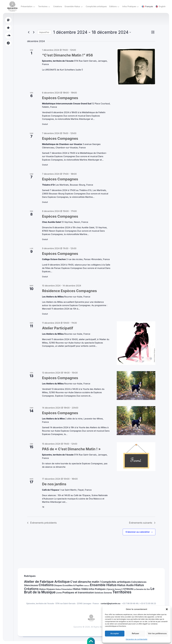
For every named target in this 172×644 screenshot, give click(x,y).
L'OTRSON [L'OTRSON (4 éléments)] (127, 589)
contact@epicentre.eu (111, 603)
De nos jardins (54, 484)
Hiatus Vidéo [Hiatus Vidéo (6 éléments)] (81, 589)
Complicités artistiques (96, 6)
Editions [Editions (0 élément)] (87, 586)
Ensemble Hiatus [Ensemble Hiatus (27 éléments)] (103, 585)
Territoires (43, 6)
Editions (113, 6)
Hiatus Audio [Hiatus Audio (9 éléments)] (125, 585)
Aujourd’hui (44, 32)
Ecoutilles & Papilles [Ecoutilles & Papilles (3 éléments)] (73, 585)
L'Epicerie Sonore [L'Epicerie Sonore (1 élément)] (113, 589)
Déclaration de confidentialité (137, 639)
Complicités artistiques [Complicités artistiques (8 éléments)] (116, 582)
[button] (167, 609)
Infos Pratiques (129, 6)
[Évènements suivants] (34, 32)
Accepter (115, 633)
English (161, 6)
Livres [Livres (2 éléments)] (59, 593)
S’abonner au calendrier (138, 532)
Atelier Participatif (58, 328)
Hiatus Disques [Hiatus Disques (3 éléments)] (47, 589)
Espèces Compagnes (60, 98)
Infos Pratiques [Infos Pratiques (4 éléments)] (97, 589)
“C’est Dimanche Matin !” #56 (67, 55)
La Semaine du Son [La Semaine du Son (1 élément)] (142, 589)
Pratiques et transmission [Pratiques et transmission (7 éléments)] (78, 593)
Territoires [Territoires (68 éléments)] (122, 592)
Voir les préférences (157, 633)
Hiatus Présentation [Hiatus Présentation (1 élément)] (64, 589)
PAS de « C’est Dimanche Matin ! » (71, 449)
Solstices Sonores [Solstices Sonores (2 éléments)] (103, 593)
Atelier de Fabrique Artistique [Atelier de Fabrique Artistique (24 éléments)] (47, 582)
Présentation (27, 6)
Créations (58, 6)
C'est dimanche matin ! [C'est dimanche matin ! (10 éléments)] (85, 582)
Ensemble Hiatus (72, 6)
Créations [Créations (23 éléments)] (46, 585)
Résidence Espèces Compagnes (69, 291)
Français (147, 6)
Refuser (135, 633)
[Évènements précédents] (29, 32)
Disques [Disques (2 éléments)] (58, 586)
